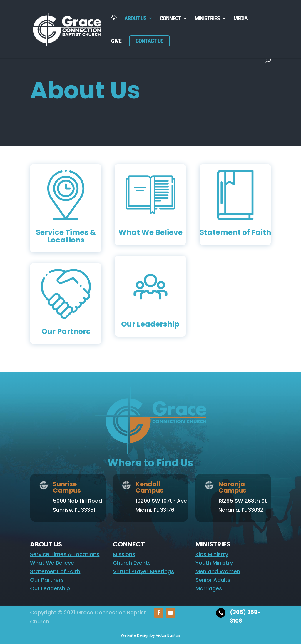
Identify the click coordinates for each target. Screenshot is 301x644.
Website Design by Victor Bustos (150, 635)
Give (116, 42)
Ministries (207, 19)
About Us (135, 19)
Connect (170, 19)
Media (240, 19)
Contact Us (149, 41)
